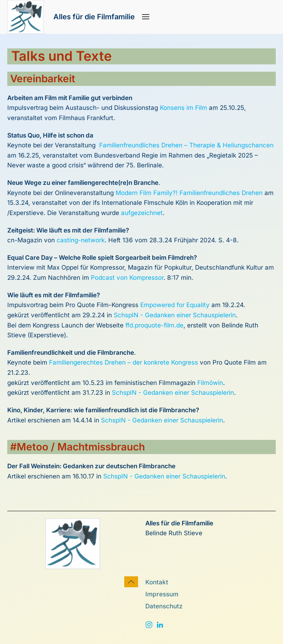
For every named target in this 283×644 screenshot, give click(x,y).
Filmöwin (210, 383)
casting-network (81, 240)
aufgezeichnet (142, 213)
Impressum (162, 594)
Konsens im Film (184, 108)
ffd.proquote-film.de (154, 325)
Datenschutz (164, 606)
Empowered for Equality (175, 305)
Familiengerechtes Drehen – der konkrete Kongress (124, 362)
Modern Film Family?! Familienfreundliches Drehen (189, 193)
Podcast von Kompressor (127, 278)
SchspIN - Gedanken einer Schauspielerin (175, 315)
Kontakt (157, 582)
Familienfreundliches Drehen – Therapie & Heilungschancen (186, 145)
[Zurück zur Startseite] (25, 17)
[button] (146, 17)
